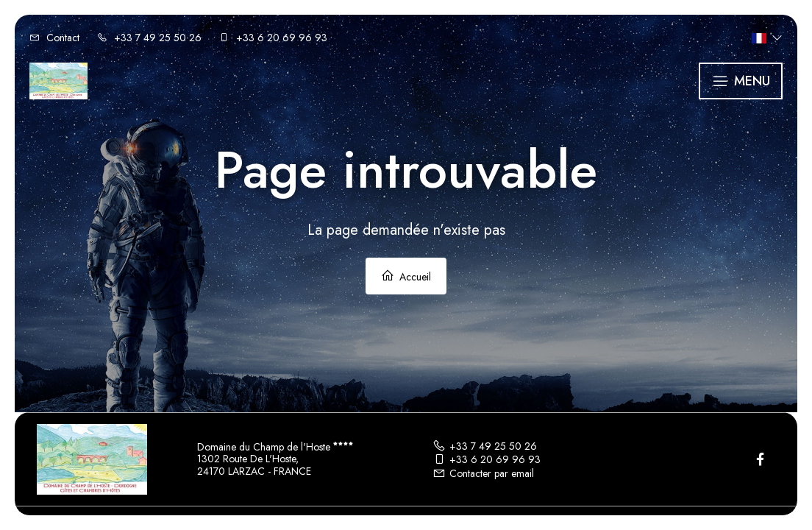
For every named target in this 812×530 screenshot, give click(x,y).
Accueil (406, 276)
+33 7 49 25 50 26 (485, 446)
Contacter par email (483, 473)
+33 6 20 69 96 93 (487, 459)
